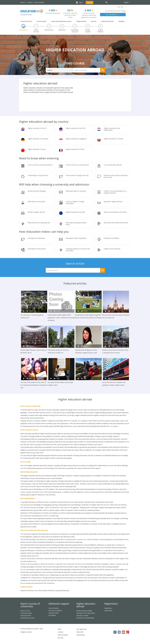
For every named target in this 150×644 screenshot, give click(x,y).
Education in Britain (82, 616)
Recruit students (39, 2)
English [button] (127, 2)
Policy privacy (81, 635)
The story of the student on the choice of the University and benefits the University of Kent (34, 385)
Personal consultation (55, 611)
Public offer (80, 632)
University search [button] (26, 21)
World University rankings (84, 611)
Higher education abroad (86, 605)
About (60, 629)
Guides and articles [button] (107, 21)
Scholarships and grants (29, 472)
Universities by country (27, 618)
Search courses (25, 611)
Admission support (59, 604)
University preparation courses (61, 21)
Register (89, 2)
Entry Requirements (28, 498)
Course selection (54, 608)
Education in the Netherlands (85, 618)
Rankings (121, 21)
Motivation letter (54, 613)
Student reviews (26, 587)
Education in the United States (86, 613)
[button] (125, 7)
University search (26, 616)
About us (23, 2)
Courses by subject (26, 613)
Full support (52, 615)
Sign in (81, 2)
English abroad (81, 21)
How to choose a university (30, 406)
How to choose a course (29, 430)
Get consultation (113, 14)
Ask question (108, 611)
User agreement (81, 629)
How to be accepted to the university (34, 530)
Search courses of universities (30, 605)
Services (94, 21)
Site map (61, 638)
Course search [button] (41, 21)
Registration (111, 604)
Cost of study (25, 462)
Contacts (30, 2)
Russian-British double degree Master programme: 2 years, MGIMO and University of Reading (61, 318)
